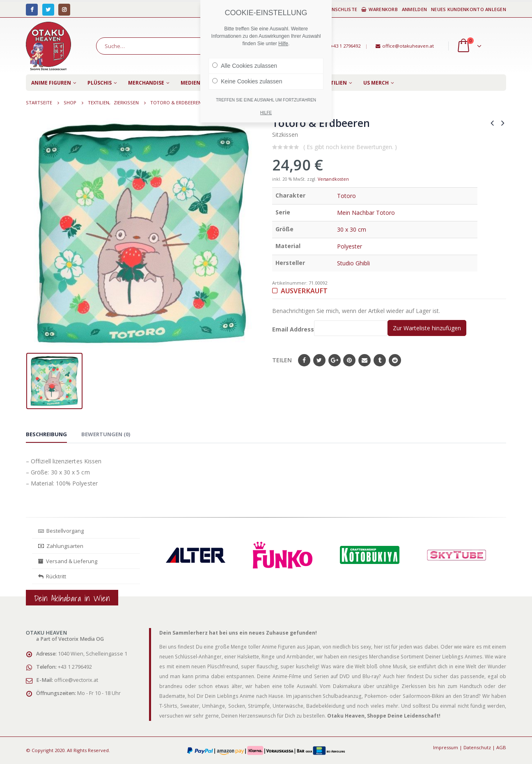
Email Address (330, 328)
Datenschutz (477, 747)
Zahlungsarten (61, 546)
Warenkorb (380, 9)
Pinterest (349, 360)
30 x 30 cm (352, 229)
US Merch (376, 83)
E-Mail (365, 360)
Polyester (350, 246)
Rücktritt (52, 576)
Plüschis (100, 83)
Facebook (304, 360)
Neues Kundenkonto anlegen (469, 9)
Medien (190, 83)
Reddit (395, 360)
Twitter (319, 360)
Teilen (282, 360)
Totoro (346, 196)
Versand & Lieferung (68, 561)
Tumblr (380, 360)
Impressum (446, 747)
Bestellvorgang (61, 531)
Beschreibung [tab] (46, 434)
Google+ (335, 360)
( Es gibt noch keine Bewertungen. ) (350, 147)
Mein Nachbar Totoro (366, 213)
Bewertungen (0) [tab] (106, 434)
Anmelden (414, 9)
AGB (501, 747)
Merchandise (146, 83)
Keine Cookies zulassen (247, 81)
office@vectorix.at (76, 680)
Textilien (334, 83)
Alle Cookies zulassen (245, 66)
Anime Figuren (51, 83)
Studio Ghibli (353, 263)
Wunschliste (337, 9)
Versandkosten (333, 179)
